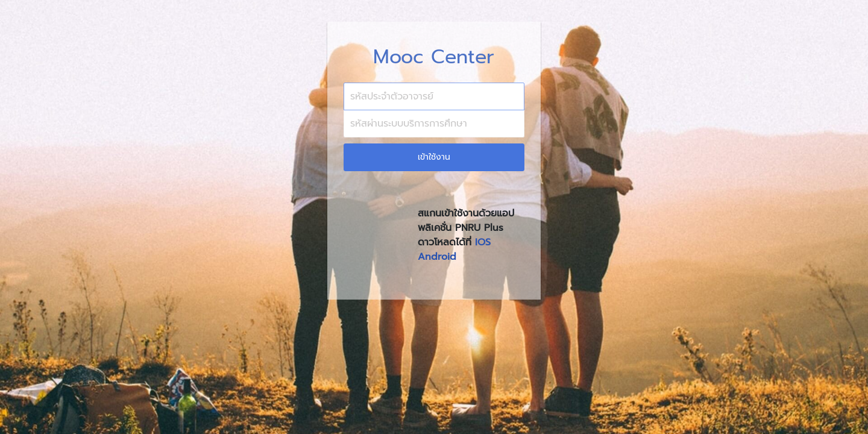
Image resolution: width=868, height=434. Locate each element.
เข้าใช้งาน (434, 157)
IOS (483, 242)
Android (437, 257)
